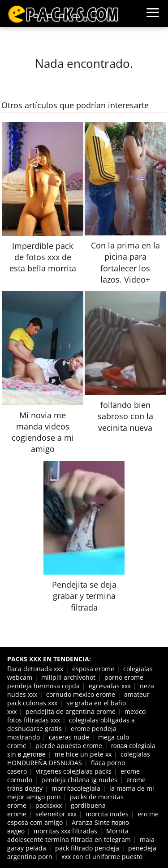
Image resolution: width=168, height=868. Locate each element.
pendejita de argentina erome (71, 711)
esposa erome (93, 669)
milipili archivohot (68, 677)
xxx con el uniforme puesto (102, 857)
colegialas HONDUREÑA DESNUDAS (79, 758)
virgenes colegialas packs (74, 771)
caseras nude (69, 737)
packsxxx (49, 805)
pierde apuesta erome (69, 746)
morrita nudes (107, 814)
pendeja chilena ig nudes (79, 780)
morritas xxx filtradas (65, 831)
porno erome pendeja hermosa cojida (75, 682)
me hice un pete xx (83, 754)
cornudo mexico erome (81, 694)
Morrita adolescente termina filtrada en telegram (69, 835)
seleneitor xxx (56, 814)
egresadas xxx (110, 686)
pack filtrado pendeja (87, 848)
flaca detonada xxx (35, 669)
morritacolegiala (76, 788)
